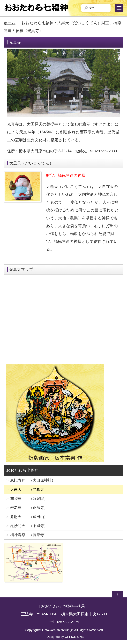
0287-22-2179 (67, 626)
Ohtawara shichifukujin (58, 634)
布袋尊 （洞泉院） (30, 500)
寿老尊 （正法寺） (30, 509)
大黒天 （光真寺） (30, 490)
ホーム (10, 23)
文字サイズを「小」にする (98, 8)
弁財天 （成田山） (30, 519)
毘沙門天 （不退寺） (30, 529)
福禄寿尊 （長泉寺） (30, 538)
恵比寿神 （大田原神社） (34, 481)
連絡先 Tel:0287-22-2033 (97, 151)
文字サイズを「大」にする (105, 8)
